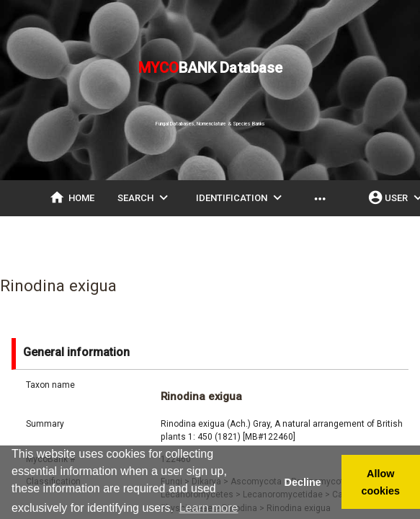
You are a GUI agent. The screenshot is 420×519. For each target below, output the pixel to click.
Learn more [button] (209, 508)
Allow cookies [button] (381, 482)
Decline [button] (302, 482)
